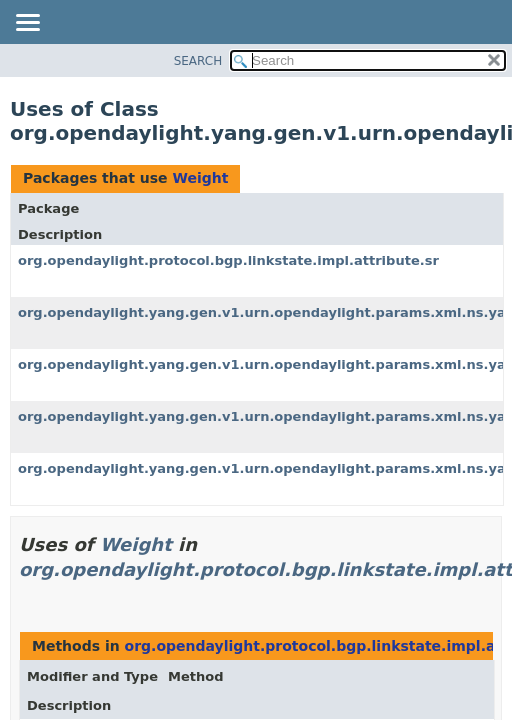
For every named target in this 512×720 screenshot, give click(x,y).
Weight (200, 178)
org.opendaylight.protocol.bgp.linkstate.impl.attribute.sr (228, 260)
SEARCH (198, 61)
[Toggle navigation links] (27, 24)
